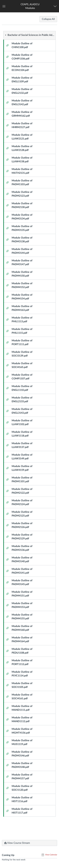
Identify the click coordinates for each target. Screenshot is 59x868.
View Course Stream (17, 843)
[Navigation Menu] (56, 6)
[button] (30, 6)
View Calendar (51, 855)
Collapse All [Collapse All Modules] (48, 19)
